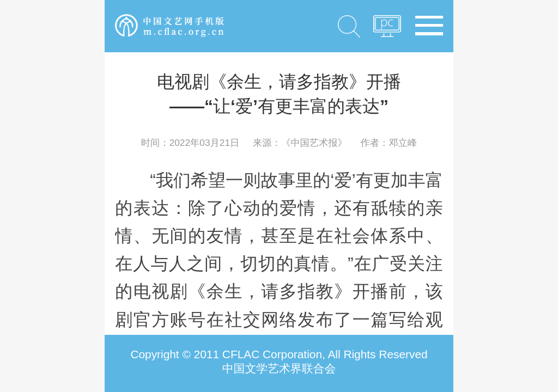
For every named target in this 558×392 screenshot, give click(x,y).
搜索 (349, 26)
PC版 (387, 29)
